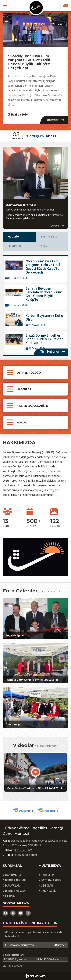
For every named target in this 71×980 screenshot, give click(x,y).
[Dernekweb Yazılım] (35, 976)
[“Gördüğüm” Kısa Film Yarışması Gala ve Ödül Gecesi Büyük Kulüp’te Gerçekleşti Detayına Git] (35, 30)
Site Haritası (12, 966)
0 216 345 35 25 (24, 850)
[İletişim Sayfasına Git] (66, 5)
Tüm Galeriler (51, 591)
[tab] (19, 237)
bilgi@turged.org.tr (26, 855)
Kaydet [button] (60, 945)
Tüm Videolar (47, 746)
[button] (5, 5)
